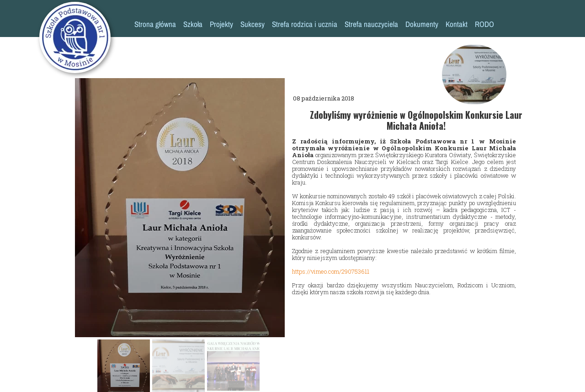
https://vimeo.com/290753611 (331, 271)
